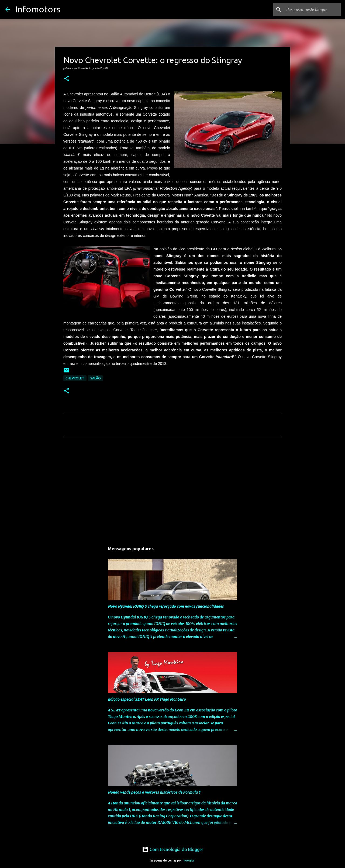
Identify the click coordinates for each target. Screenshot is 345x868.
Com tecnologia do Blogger (173, 849)
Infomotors (38, 9)
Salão (96, 378)
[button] (67, 79)
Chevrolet (75, 378)
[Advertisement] (172, 492)
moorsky (189, 860)
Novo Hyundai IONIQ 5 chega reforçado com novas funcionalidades (166, 606)
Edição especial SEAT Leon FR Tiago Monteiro (147, 699)
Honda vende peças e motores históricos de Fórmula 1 (154, 792)
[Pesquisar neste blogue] (312, 9)
